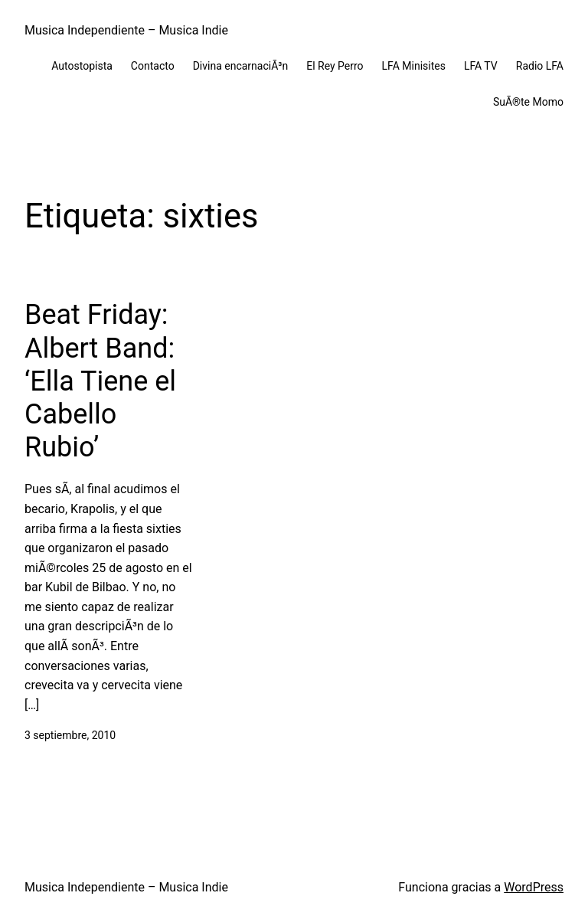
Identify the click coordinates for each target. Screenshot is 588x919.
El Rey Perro (335, 66)
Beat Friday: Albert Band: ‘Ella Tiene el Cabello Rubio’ (100, 381)
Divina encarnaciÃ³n (241, 66)
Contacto (153, 66)
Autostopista (82, 66)
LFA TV (481, 66)
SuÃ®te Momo (528, 102)
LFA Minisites (414, 66)
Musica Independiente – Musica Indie (126, 30)
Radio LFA (540, 66)
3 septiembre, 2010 (70, 735)
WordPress (534, 887)
